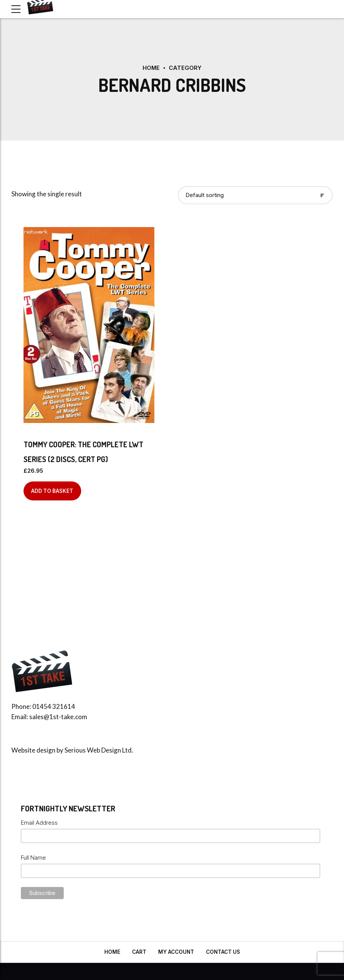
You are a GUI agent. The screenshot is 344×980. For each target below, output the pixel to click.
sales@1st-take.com (58, 717)
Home (151, 68)
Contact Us (223, 952)
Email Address (39, 823)
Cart (139, 952)
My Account (176, 952)
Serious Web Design (93, 750)
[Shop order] (255, 195)
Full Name (33, 857)
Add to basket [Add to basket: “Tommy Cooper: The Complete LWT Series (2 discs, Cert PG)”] (52, 491)
